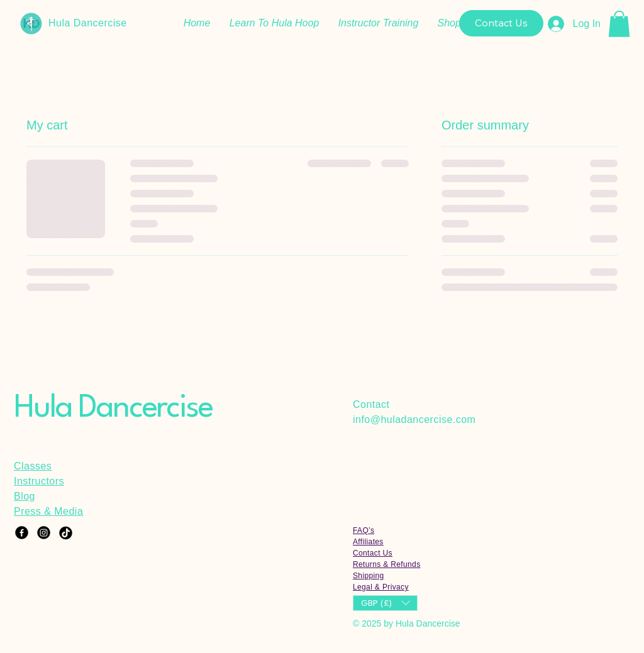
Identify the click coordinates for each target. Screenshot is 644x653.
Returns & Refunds (387, 564)
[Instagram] (44, 533)
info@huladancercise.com (414, 420)
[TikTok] (66, 533)
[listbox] (385, 603)
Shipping (369, 576)
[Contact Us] (501, 23)
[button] (619, 24)
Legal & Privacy (381, 587)
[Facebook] (22, 533)
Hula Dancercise (88, 23)
